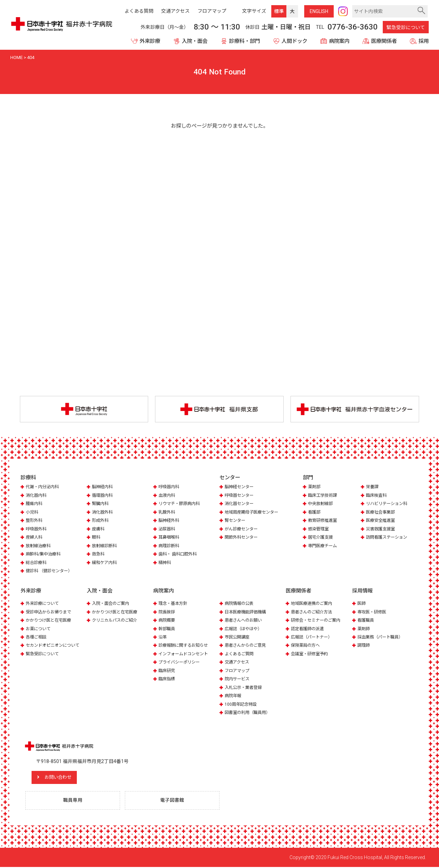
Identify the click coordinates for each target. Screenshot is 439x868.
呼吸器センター (240, 496)
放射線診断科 (105, 546)
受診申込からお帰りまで (50, 612)
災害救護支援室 (382, 530)
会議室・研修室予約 (311, 654)
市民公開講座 (238, 637)
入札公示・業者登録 (245, 688)
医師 (362, 604)
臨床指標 (167, 679)
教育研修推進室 (324, 521)
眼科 (96, 538)
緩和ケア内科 (105, 563)
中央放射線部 (321, 504)
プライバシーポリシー (181, 663)
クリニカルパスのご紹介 (116, 620)
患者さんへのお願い (245, 620)
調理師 (364, 646)
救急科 (99, 555)
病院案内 (339, 41)
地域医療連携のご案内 (313, 604)
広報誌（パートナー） (313, 637)
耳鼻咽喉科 (170, 538)
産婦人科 (35, 538)
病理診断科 (170, 546)
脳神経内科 (103, 487)
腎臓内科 (101, 504)
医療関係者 (384, 41)
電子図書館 (173, 801)
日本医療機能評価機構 (247, 612)
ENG (319, 11)
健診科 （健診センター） (51, 571)
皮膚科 (99, 530)
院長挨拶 (167, 612)
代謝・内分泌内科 (44, 487)
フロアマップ (238, 671)
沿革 (163, 637)
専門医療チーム (324, 546)
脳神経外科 (170, 521)
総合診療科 (37, 563)
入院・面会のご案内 (112, 604)
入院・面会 (195, 41)
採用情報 (363, 591)
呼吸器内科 (170, 487)
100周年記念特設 (242, 705)
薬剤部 (315, 487)
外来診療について (44, 604)
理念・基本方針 (174, 604)
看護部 (315, 513)
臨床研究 (167, 671)
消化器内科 (37, 496)
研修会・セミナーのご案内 (318, 620)
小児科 (32, 513)
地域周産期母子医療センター (254, 513)
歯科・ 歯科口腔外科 (179, 555)
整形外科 (35, 521)
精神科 (165, 563)
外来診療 (150, 41)
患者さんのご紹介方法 (313, 612)
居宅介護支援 (321, 538)
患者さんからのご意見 (247, 646)
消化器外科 (103, 513)
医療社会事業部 (382, 513)
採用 (424, 41)
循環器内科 (103, 496)
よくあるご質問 (240, 654)
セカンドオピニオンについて (55, 646)
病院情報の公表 (240, 604)
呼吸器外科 (37, 530)
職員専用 (74, 801)
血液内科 (167, 496)
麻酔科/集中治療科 (44, 555)
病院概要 (167, 620)
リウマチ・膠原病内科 (181, 504)
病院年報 (234, 696)
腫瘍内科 (35, 504)
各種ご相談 (37, 637)
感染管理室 (319, 530)
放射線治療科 (39, 546)
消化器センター (240, 504)
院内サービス (238, 679)
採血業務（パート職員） (382, 637)
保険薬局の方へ (306, 646)
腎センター (236, 521)
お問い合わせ (63, 778)
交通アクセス (238, 663)
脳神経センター (240, 487)
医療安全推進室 (382, 521)
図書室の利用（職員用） (249, 713)
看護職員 (366, 620)
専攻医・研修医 (373, 612)
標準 (279, 11)
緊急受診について (406, 27)
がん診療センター (242, 530)
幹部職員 (167, 629)
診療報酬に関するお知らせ (185, 646)
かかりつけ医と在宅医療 (50, 620)
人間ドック (294, 41)
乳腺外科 (167, 513)
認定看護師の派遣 (309, 629)
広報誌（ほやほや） (245, 629)
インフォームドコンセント (185, 654)
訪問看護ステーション (388, 538)
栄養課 (373, 487)
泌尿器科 (167, 530)
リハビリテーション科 (388, 504)
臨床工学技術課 (324, 496)
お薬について (39, 629)
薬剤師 (364, 629)
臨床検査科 (377, 496)
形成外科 (101, 521)
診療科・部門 (245, 41)
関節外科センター (242, 538)
